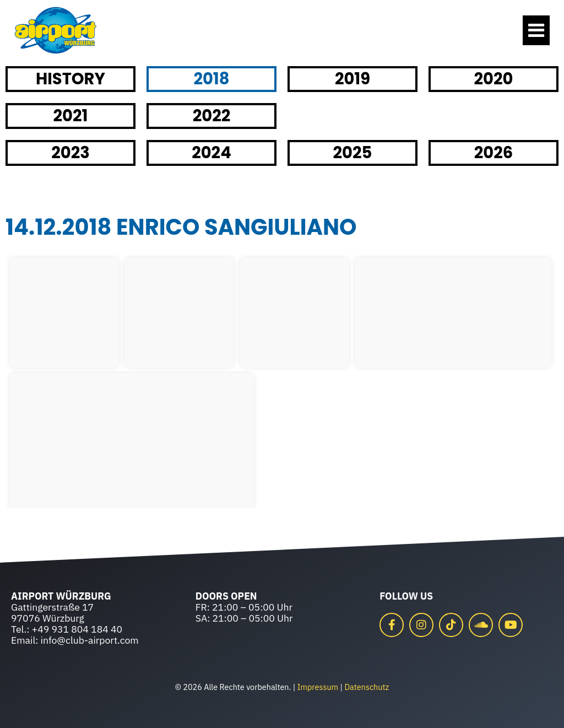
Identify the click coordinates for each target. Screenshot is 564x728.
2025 (353, 153)
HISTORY (70, 79)
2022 (212, 116)
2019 (352, 79)
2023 (70, 153)
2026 (494, 153)
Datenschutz (367, 687)
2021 (71, 116)
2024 (211, 153)
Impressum (318, 687)
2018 (211, 79)
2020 (494, 79)
